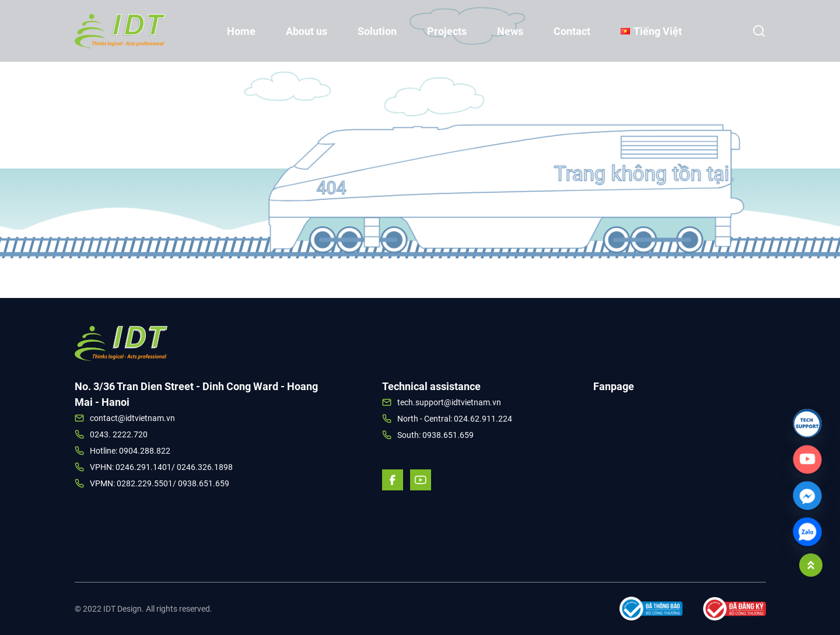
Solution (377, 31)
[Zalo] (807, 532)
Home (241, 31)
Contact (572, 31)
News (510, 31)
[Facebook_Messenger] (807, 496)
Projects (447, 31)
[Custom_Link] (807, 459)
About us (307, 31)
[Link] (807, 423)
